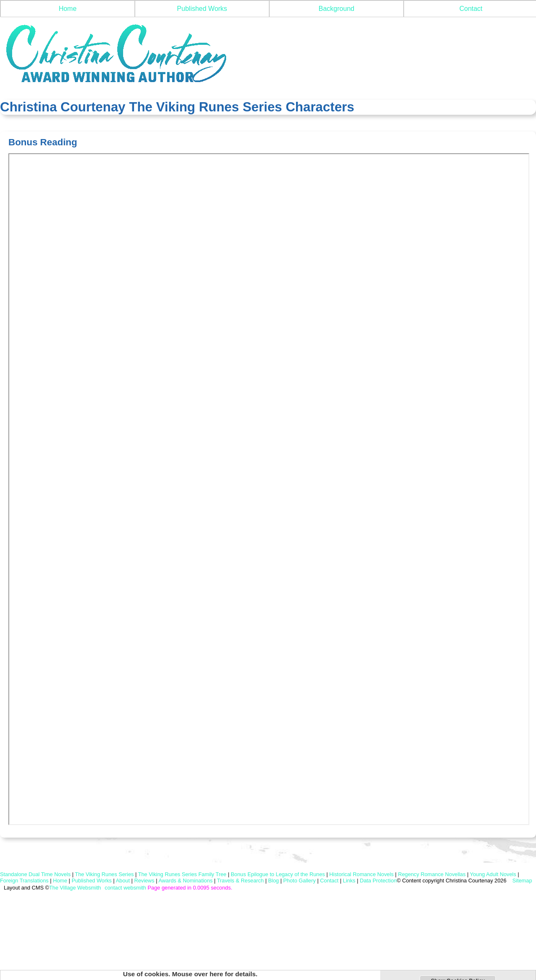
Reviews (144, 881)
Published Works (202, 9)
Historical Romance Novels (361, 874)
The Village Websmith (75, 888)
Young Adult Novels (493, 874)
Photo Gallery (299, 881)
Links (349, 881)
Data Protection (378, 881)
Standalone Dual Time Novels (35, 874)
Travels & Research (240, 881)
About (123, 881)
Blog (273, 881)
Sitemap (522, 881)
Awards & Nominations (185, 881)
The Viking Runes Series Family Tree (182, 874)
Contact (329, 881)
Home (68, 9)
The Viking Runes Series (104, 874)
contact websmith (125, 888)
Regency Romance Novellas (432, 874)
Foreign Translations (24, 881)
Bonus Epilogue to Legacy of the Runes (278, 874)
